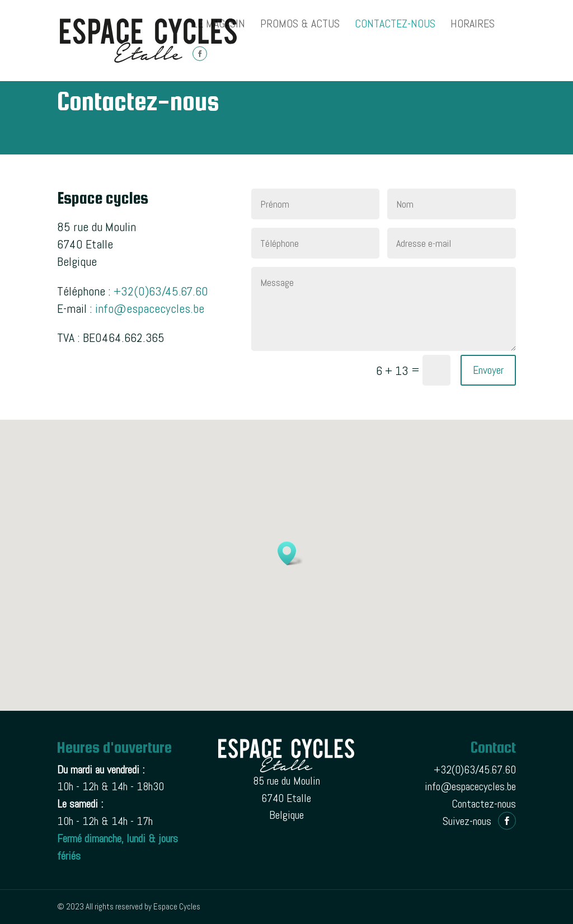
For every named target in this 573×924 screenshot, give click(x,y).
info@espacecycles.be (150, 308)
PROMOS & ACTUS (300, 25)
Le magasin (219, 25)
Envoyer (488, 370)
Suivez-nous (467, 821)
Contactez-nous (395, 25)
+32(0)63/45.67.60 (161, 291)
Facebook (200, 64)
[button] (290, 553)
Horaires (473, 25)
